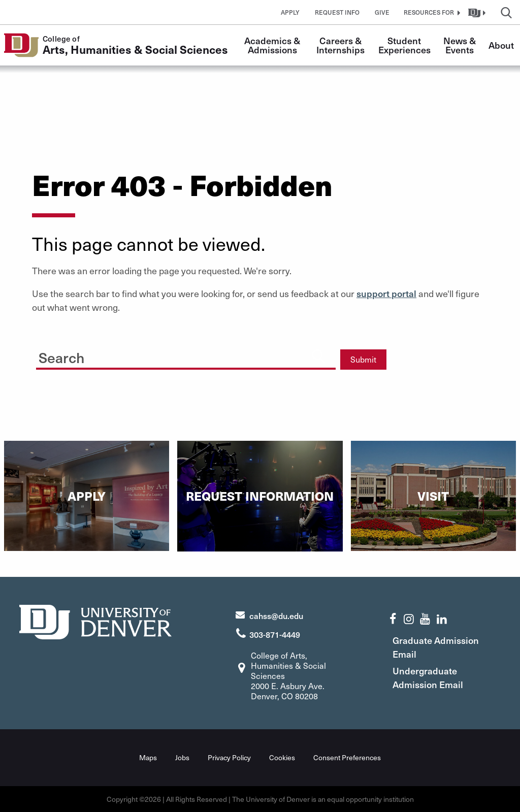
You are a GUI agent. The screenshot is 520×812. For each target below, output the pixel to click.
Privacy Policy (229, 757)
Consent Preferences (347, 757)
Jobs (182, 757)
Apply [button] (290, 12)
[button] (431, 12)
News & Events (461, 45)
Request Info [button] (337, 12)
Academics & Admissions (273, 45)
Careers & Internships (340, 45)
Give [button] (382, 12)
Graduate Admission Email (436, 647)
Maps (148, 757)
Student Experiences (404, 45)
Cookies (282, 757)
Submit (363, 359)
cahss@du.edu (276, 615)
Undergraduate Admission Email (428, 677)
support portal (386, 293)
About (501, 45)
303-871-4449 (275, 634)
